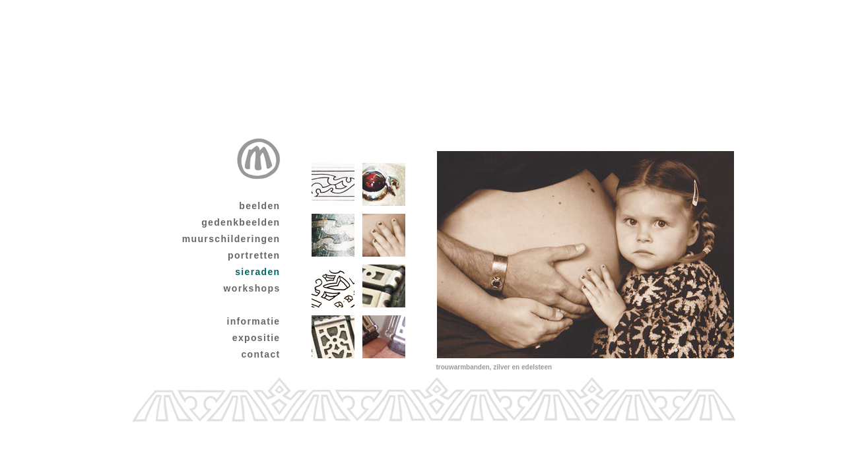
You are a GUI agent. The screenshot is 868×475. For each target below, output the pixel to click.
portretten (254, 255)
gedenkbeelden (241, 222)
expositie (256, 338)
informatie (253, 321)
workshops (252, 288)
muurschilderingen (231, 239)
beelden (259, 206)
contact (260, 354)
